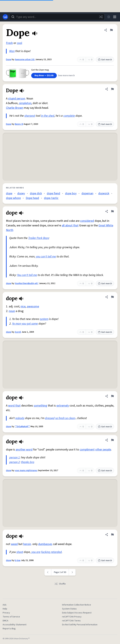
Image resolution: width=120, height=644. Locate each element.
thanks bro (28, 462)
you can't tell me (46, 257)
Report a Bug (9, 629)
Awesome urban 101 (25, 59)
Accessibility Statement (15, 625)
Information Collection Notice (77, 605)
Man (12, 51)
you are (36, 552)
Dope (9, 59)
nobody (20, 418)
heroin (27, 544)
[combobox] (57, 17)
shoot (20, 552)
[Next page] (72, 572)
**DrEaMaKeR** (22, 427)
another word (24, 450)
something (40, 406)
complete (69, 116)
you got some (30, 324)
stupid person (17, 99)
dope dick (36, 193)
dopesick (104, 193)
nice (23, 306)
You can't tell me (27, 275)
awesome (33, 306)
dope (9, 193)
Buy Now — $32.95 (44, 76)
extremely (63, 406)
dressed (50, 418)
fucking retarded (51, 552)
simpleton (25, 103)
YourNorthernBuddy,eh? (27, 283)
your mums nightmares (26, 470)
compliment (87, 450)
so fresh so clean (65, 418)
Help (5, 609)
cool (19, 43)
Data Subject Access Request (77, 613)
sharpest (30, 116)
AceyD (18, 332)
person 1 (15, 458)
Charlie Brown (15, 108)
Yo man (17, 324)
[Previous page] (48, 572)
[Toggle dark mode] (109, 17)
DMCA (5, 621)
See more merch (66, 76)
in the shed (48, 116)
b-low (18, 560)
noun (12, 311)
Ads (5, 605)
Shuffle (60, 584)
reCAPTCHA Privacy (72, 617)
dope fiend (53, 193)
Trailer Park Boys (39, 238)
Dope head (32, 198)
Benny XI (19, 124)
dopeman (87, 193)
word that (14, 406)
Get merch (105, 60)
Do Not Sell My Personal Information (80, 625)
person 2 (15, 462)
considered (87, 221)
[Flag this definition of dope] (112, 211)
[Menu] (115, 17)
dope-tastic (51, 198)
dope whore (13, 198)
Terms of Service (11, 617)
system (44, 319)
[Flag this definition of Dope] (111, 30)
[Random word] (101, 17)
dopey (21, 193)
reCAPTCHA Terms (71, 621)
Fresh (9, 43)
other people (103, 450)
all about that (70, 225)
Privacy (6, 613)
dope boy (71, 193)
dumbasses (45, 544)
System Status (69, 609)
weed (14, 544)
